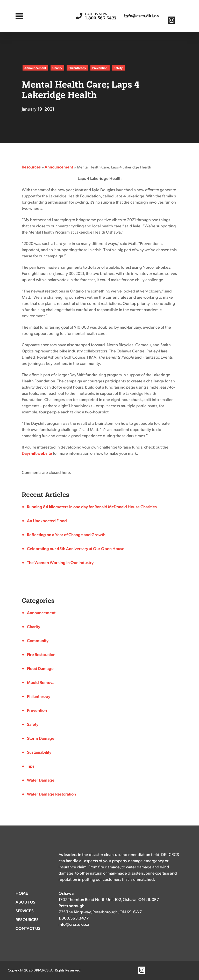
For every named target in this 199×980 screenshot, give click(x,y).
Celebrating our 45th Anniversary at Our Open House (76, 548)
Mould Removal (41, 682)
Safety (118, 68)
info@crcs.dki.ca (141, 16)
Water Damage (41, 780)
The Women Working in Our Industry (60, 562)
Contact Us (28, 928)
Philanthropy (77, 68)
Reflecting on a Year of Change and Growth (66, 534)
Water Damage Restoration (51, 794)
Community (38, 640)
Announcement (35, 68)
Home (22, 893)
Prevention (100, 68)
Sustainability (39, 752)
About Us (25, 902)
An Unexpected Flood (47, 520)
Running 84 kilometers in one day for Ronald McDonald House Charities (92, 507)
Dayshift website (37, 453)
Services (25, 911)
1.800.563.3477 (101, 16)
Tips (31, 766)
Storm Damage (41, 738)
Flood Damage (40, 668)
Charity (57, 68)
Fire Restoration (41, 654)
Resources (31, 167)
